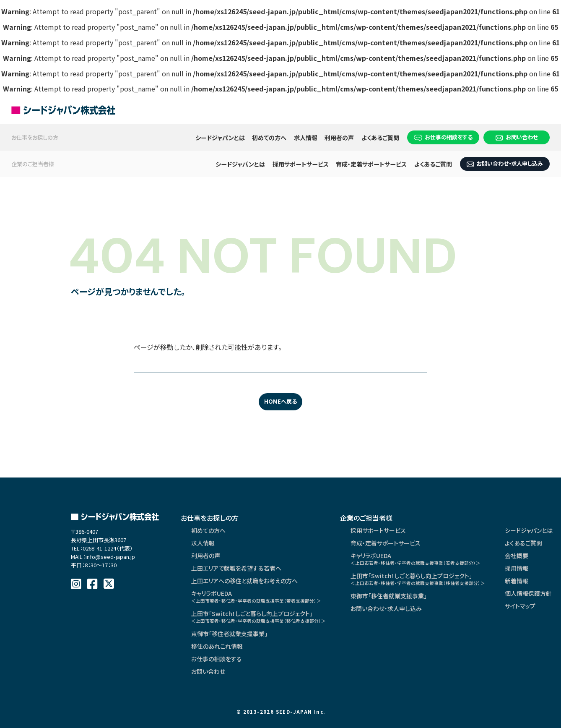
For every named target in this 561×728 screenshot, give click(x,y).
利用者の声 (339, 138)
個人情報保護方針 (528, 593)
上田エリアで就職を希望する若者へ (236, 568)
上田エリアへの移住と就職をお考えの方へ (244, 581)
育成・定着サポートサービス (371, 164)
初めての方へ (269, 138)
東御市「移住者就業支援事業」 (229, 634)
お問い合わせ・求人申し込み (505, 163)
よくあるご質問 (380, 138)
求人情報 (306, 138)
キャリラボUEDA (256, 596)
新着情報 (517, 581)
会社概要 (517, 556)
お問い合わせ (517, 137)
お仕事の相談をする (443, 137)
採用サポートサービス (301, 164)
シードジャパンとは (220, 138)
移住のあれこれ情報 (217, 646)
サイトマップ (520, 606)
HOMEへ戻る (280, 401)
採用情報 (517, 568)
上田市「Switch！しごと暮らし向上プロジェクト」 (258, 617)
